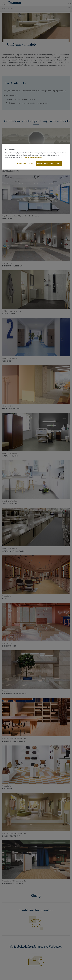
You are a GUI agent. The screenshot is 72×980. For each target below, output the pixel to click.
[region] (36, 157)
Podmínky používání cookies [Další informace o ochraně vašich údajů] (32, 157)
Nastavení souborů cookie (24, 163)
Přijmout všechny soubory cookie (49, 163)
